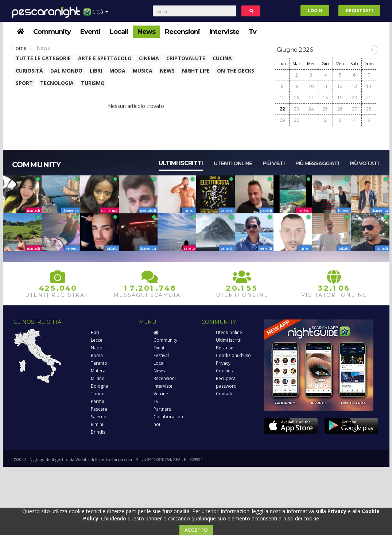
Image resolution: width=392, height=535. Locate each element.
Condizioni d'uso (233, 355)
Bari (95, 332)
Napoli (98, 348)
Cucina (222, 58)
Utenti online (233, 163)
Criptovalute (186, 58)
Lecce (97, 340)
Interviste (224, 32)
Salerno (99, 417)
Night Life (196, 71)
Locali (119, 32)
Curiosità (29, 71)
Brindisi (99, 432)
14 (369, 86)
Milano (98, 378)
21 (369, 98)
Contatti (224, 394)
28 (369, 109)
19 (340, 98)
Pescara (99, 409)
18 (325, 98)
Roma (97, 355)
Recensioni (182, 32)
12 (340, 86)
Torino (98, 394)
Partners (162, 409)
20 (354, 98)
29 (282, 120)
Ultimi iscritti (181, 163)
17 (311, 98)
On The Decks (236, 71)
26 (340, 109)
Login (315, 11)
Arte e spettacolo (105, 58)
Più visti (274, 163)
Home (19, 48)
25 (325, 109)
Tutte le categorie (43, 58)
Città (96, 14)
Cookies (224, 371)
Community (52, 32)
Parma (98, 401)
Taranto (99, 363)
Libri (96, 71)
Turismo (93, 83)
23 (296, 109)
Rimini (97, 424)
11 (325, 86)
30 (296, 120)
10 (311, 86)
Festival (161, 355)
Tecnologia (57, 83)
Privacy (223, 363)
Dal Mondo (66, 71)
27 (354, 109)
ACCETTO (196, 530)
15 (282, 98)
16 (296, 98)
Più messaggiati (317, 163)
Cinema (149, 58)
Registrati (359, 11)
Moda (117, 71)
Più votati (364, 163)
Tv (253, 32)
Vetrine (161, 394)
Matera (98, 371)
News (146, 32)
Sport (24, 83)
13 (354, 86)
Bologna (100, 386)
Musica (143, 71)
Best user (226, 348)
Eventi (90, 32)
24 (311, 109)
